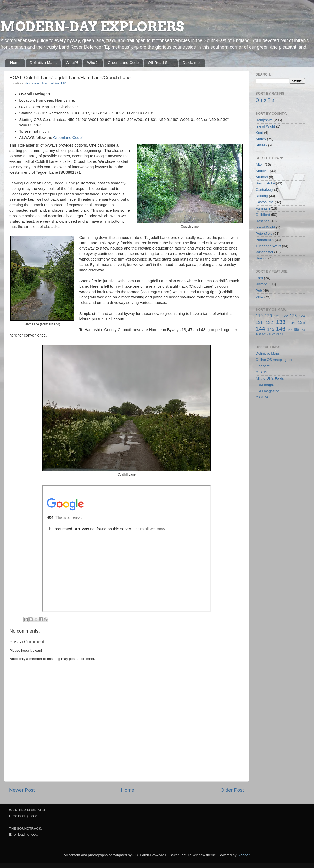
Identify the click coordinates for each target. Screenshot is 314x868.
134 (292, 323)
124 (302, 316)
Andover (262, 171)
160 (258, 334)
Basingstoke (265, 183)
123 (293, 316)
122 (285, 316)
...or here (263, 366)
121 (277, 316)
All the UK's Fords (270, 378)
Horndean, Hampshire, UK (46, 83)
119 (259, 316)
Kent (259, 133)
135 (301, 322)
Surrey (261, 139)
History (261, 284)
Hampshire (264, 120)
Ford (259, 278)
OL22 (271, 334)
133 (281, 322)
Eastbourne (265, 202)
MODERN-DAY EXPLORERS (92, 27)
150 (296, 330)
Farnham (263, 208)
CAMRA (262, 397)
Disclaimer (192, 63)
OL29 (279, 334)
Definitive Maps (43, 63)
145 (271, 329)
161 (264, 334)
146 (281, 329)
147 (290, 330)
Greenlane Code (67, 138)
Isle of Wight (265, 126)
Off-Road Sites (161, 63)
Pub (259, 290)
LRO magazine (267, 391)
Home (15, 63)
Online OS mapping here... (277, 360)
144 (260, 329)
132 (269, 322)
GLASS (262, 372)
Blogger (243, 855)
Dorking (262, 196)
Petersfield (264, 233)
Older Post (232, 790)
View (259, 297)
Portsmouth (265, 240)
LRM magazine (268, 385)
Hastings (263, 221)
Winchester (265, 252)
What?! (72, 63)
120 (268, 316)
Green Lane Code (123, 63)
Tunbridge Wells (268, 246)
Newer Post (22, 790)
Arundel (262, 177)
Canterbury (264, 190)
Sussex (261, 145)
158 (302, 330)
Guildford (263, 215)
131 (259, 322)
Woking (262, 258)
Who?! (93, 63)
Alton (260, 164)
